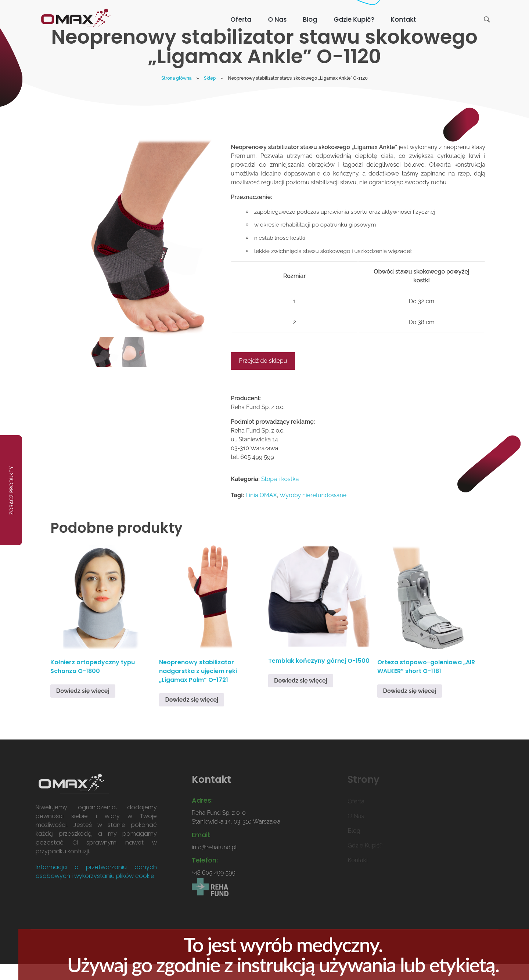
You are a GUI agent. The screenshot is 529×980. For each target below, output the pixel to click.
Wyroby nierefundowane (313, 511)
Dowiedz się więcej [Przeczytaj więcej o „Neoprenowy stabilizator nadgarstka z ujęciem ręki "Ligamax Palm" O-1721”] (192, 715)
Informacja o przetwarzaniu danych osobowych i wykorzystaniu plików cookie (96, 887)
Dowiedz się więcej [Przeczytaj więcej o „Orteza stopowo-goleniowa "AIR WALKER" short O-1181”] (410, 706)
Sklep (210, 93)
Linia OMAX (261, 511)
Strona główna (176, 93)
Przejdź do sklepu (263, 376)
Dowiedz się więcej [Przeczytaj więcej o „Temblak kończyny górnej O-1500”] (301, 696)
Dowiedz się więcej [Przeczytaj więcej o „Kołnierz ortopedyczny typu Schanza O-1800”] (83, 706)
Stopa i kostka (280, 494)
